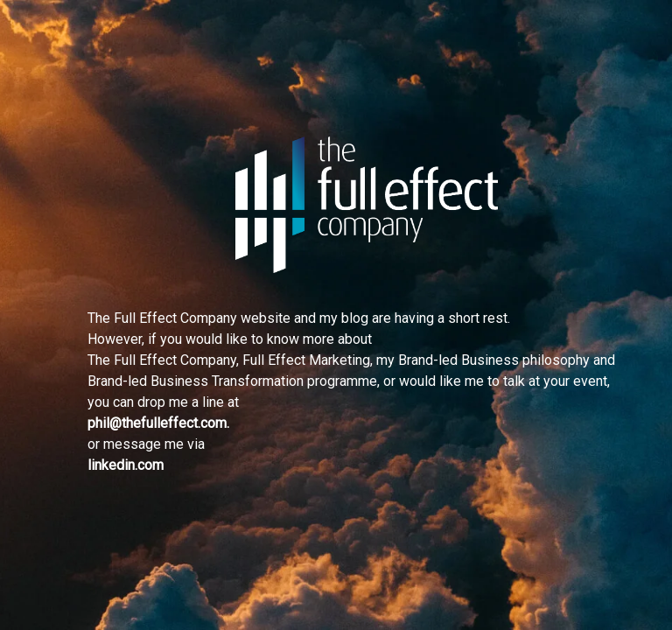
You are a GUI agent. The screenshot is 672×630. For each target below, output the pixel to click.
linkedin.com (126, 465)
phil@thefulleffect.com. (158, 423)
